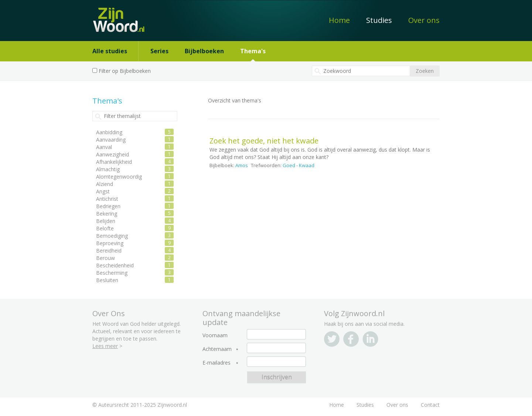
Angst (103, 191)
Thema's (253, 51)
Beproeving (110, 243)
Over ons (424, 20)
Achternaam (217, 349)
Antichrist (107, 199)
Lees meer (105, 346)
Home (339, 20)
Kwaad (307, 165)
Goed (289, 165)
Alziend (105, 184)
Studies (379, 20)
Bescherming (112, 273)
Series (159, 51)
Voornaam (215, 335)
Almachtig (108, 169)
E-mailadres (216, 363)
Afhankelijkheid (114, 162)
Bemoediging (112, 236)
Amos (242, 165)
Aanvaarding (111, 140)
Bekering (107, 214)
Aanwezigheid (112, 154)
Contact (430, 405)
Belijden (106, 221)
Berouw (105, 258)
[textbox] (361, 71)
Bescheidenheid (115, 265)
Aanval (104, 147)
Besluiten (107, 280)
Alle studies (110, 51)
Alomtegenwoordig (119, 177)
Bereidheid (109, 251)
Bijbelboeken (204, 51)
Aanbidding (109, 132)
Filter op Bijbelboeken (125, 71)
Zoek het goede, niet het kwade (264, 141)
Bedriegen (108, 206)
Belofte (105, 228)
